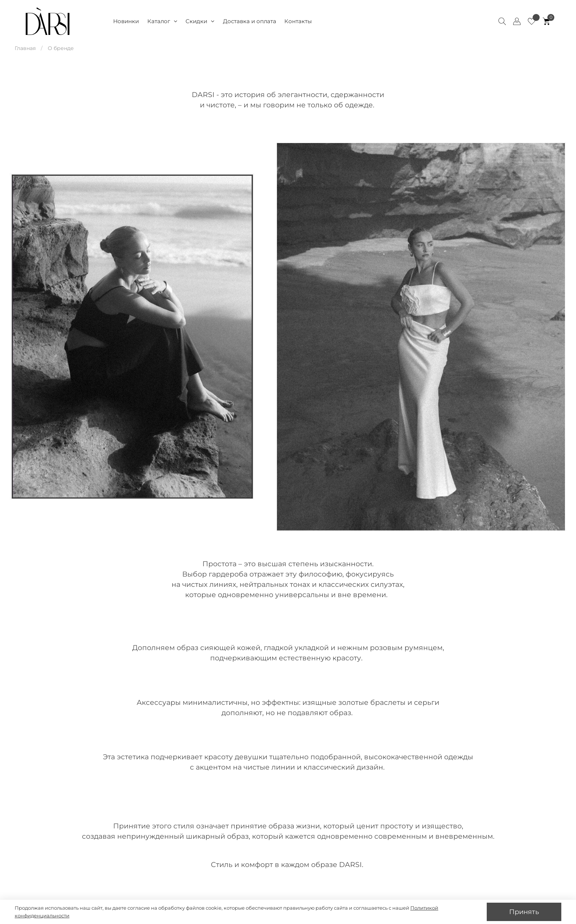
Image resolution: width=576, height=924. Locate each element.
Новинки (126, 21)
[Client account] (517, 21)
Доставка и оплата (250, 21)
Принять (524, 912)
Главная (25, 48)
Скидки (200, 21)
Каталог (162, 21)
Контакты (298, 21)
